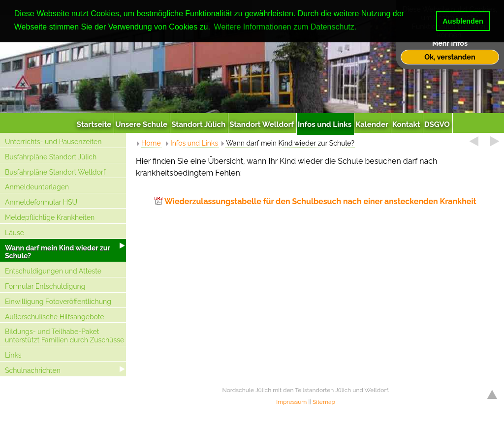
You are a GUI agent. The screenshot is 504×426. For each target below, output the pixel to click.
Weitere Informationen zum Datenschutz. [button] (285, 27)
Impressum (291, 402)
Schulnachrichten (33, 370)
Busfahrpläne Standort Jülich (51, 157)
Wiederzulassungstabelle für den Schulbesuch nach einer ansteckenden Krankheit (320, 201)
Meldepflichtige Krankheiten (50, 217)
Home (151, 143)
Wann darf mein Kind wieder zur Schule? (58, 252)
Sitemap (324, 402)
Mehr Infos (450, 43)
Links (13, 355)
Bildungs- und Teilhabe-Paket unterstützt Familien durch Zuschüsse (64, 336)
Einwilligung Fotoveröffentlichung (58, 302)
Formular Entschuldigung (45, 286)
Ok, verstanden (450, 57)
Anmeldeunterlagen (37, 187)
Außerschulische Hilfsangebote (55, 317)
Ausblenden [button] (463, 21)
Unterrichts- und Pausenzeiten (53, 142)
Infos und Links (194, 143)
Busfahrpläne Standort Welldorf (55, 172)
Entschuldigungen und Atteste (53, 271)
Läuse (15, 233)
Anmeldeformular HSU (41, 202)
